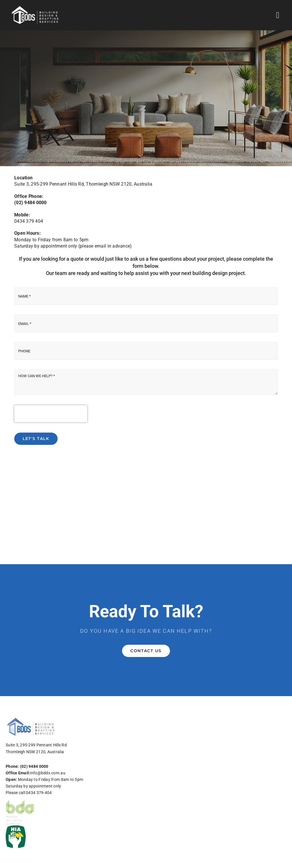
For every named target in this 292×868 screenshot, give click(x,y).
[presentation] (51, 414)
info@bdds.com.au (47, 773)
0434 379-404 (39, 793)
